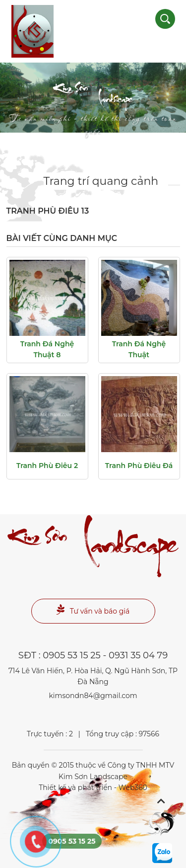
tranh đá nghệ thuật (139, 349)
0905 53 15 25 (71, 655)
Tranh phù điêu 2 (47, 466)
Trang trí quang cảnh (101, 181)
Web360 (133, 788)
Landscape (93, 105)
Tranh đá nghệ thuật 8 (47, 349)
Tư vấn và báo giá (93, 610)
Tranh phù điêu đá (139, 466)
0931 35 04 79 (138, 655)
